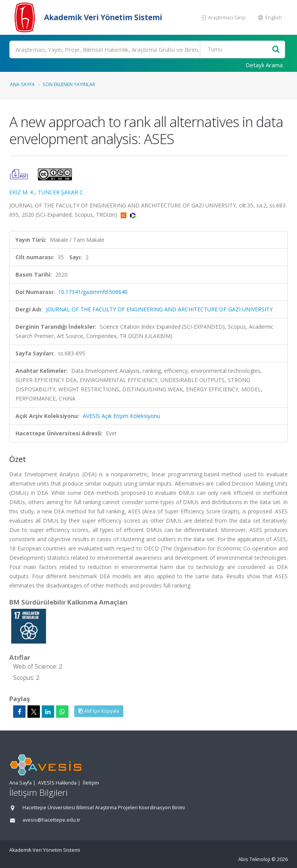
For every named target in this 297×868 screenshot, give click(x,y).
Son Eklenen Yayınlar (69, 84)
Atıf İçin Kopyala (99, 711)
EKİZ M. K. (22, 192)
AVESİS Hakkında (57, 783)
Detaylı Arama (264, 65)
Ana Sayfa (22, 84)
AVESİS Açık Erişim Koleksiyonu (121, 416)
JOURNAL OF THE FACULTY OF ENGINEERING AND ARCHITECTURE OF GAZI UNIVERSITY (159, 309)
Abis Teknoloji (254, 859)
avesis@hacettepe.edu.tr (51, 820)
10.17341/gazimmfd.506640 (93, 292)
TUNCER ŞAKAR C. (61, 192)
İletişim (91, 783)
